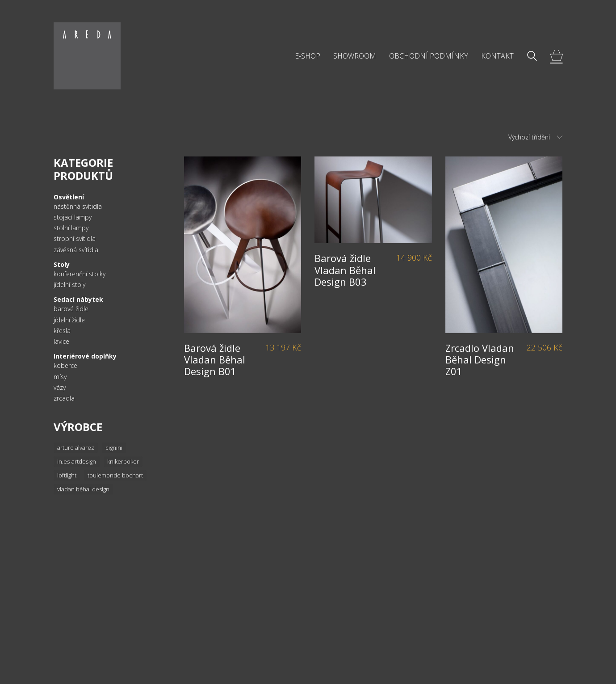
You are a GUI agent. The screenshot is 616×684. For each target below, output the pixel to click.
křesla (62, 331)
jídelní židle (69, 320)
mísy (60, 377)
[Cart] (557, 56)
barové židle (71, 309)
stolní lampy (71, 228)
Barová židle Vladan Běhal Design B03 (345, 270)
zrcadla (64, 398)
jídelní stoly (69, 285)
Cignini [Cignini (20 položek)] (114, 448)
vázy (60, 388)
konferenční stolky (80, 274)
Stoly (62, 264)
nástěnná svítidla (78, 207)
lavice (61, 342)
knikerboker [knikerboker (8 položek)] (123, 461)
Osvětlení (69, 197)
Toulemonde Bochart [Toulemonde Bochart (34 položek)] (115, 475)
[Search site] (532, 57)
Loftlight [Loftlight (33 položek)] (67, 475)
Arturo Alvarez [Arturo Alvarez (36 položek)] (76, 448)
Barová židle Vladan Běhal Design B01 (215, 360)
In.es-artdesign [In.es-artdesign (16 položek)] (77, 461)
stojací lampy (73, 217)
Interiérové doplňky (85, 356)
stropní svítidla (75, 239)
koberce (65, 366)
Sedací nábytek (78, 299)
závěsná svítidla (76, 250)
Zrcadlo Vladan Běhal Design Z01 (480, 360)
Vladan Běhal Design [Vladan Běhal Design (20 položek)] (83, 489)
